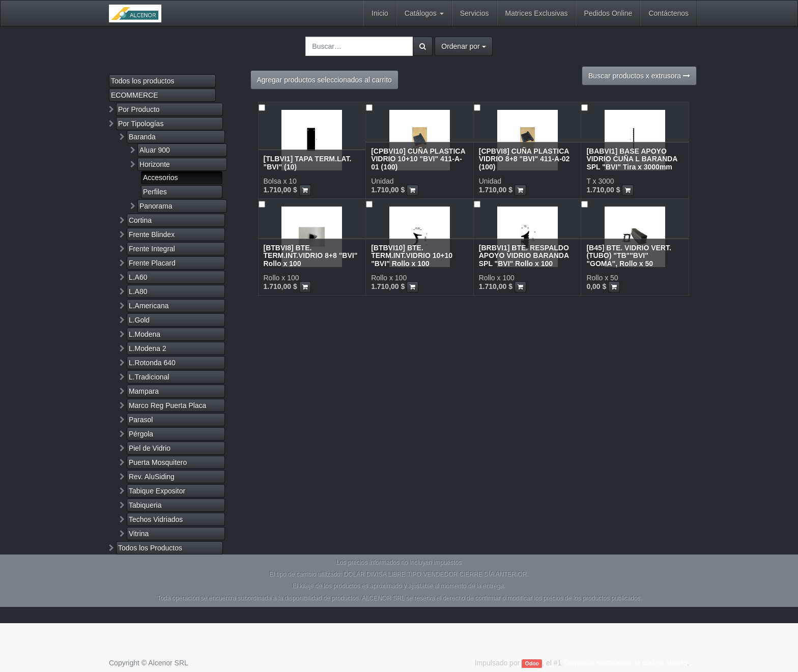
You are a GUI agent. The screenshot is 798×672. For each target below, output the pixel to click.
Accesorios (160, 178)
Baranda (142, 137)
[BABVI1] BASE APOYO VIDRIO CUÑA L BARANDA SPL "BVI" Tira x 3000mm (632, 159)
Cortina (140, 220)
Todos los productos (143, 81)
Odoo (532, 663)
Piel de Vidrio (150, 448)
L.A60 (138, 277)
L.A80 (138, 291)
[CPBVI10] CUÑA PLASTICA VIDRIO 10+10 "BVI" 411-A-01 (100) (418, 159)
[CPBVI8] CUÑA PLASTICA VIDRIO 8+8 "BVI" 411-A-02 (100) (524, 159)
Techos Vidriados (156, 519)
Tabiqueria (145, 505)
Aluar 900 (155, 150)
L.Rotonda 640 (152, 363)
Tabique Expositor (157, 491)
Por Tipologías (141, 124)
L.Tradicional (149, 377)
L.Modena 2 (148, 348)
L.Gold (139, 320)
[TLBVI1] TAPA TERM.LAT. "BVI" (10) (308, 163)
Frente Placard (152, 263)
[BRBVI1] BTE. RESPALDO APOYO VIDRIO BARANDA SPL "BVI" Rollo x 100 (524, 256)
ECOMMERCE (135, 95)
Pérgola (141, 434)
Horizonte (155, 164)
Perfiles (155, 192)
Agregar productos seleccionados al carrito (324, 80)
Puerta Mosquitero (158, 462)
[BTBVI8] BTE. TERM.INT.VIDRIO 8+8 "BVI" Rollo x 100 (311, 256)
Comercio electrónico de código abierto (625, 663)
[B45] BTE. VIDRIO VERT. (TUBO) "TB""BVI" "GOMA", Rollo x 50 (629, 256)
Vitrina (139, 534)
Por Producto (139, 109)
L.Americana (149, 306)
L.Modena (145, 334)
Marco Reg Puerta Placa (168, 405)
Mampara (144, 391)
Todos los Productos (150, 548)
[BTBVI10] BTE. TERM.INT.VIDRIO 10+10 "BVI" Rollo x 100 (412, 256)
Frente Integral (152, 249)
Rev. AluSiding (152, 477)
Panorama (156, 206)
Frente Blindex (152, 235)
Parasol (141, 420)
